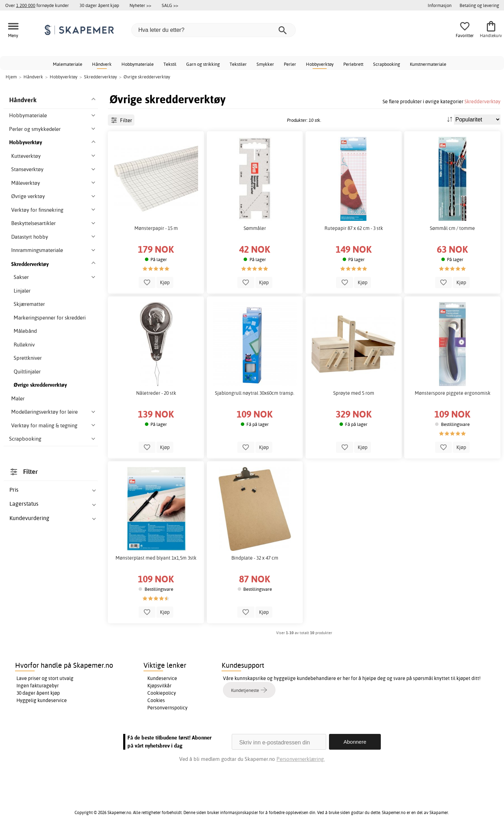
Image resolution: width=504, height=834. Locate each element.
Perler (290, 64)
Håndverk (102, 64)
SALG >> (170, 5)
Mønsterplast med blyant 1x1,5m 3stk (156, 558)
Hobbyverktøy (320, 64)
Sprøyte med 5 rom (354, 393)
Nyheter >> (140, 5)
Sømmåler (255, 228)
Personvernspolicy (167, 708)
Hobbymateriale (138, 64)
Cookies (156, 700)
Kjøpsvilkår (159, 686)
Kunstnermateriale (428, 64)
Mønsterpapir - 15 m (156, 228)
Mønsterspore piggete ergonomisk (453, 393)
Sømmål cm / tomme (452, 228)
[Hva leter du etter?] (213, 30)
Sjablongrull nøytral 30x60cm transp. (255, 393)
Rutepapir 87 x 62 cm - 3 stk (354, 228)
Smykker (265, 64)
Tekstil (170, 64)
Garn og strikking (203, 64)
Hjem (11, 77)
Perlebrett (353, 64)
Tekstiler (238, 64)
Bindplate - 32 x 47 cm (255, 558)
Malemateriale (68, 64)
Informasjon (440, 5)
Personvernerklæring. (301, 759)
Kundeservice (162, 678)
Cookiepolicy (162, 693)
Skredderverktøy (482, 101)
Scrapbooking (387, 64)
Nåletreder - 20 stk (156, 393)
